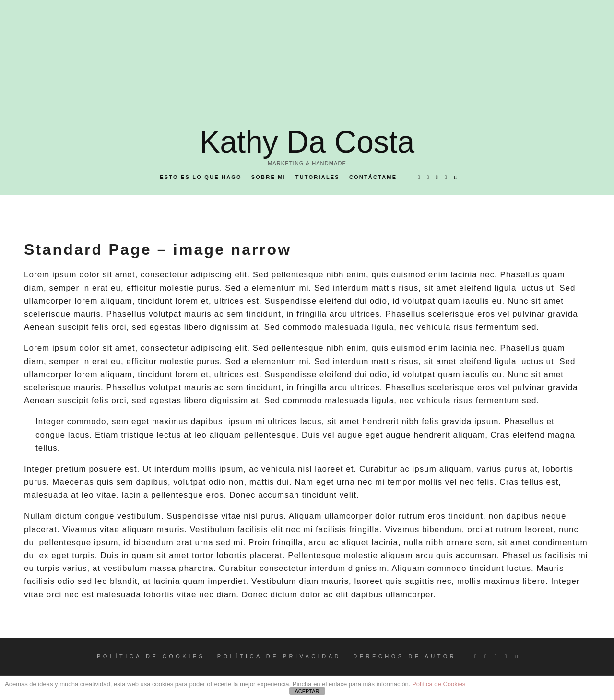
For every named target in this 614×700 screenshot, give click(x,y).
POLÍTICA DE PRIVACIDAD (279, 656)
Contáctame (373, 177)
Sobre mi (269, 177)
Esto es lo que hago (201, 177)
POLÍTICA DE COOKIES (151, 656)
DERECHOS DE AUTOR (405, 656)
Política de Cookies (439, 684)
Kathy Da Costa (307, 142)
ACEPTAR (307, 691)
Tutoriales (318, 177)
